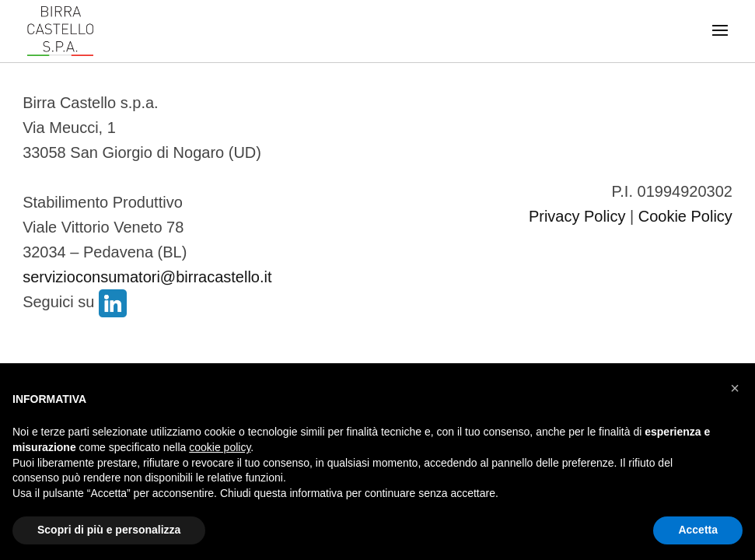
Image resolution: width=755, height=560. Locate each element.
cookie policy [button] (220, 447)
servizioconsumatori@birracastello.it (147, 277)
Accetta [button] (698, 530)
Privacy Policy (577, 216)
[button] (735, 388)
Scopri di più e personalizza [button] (109, 530)
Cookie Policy (685, 216)
